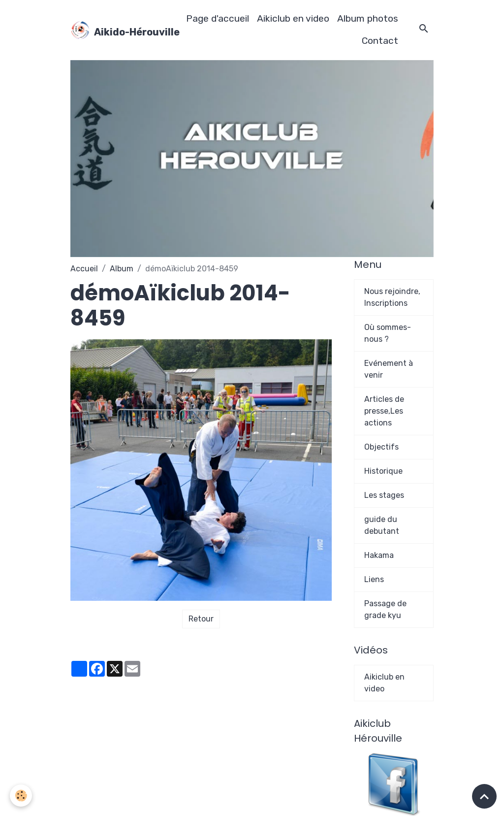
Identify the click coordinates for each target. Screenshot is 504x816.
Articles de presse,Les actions (384, 411)
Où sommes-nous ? (388, 333)
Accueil (84, 269)
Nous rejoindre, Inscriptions (392, 297)
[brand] (118, 30)
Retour (201, 619)
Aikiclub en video (293, 18)
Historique (383, 471)
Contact (380, 41)
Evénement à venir (389, 369)
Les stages (384, 495)
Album (122, 269)
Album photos (368, 18)
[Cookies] (21, 796)
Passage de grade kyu (385, 609)
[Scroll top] (484, 796)
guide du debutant (382, 525)
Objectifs (381, 447)
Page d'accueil (218, 18)
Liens (374, 579)
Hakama (379, 555)
